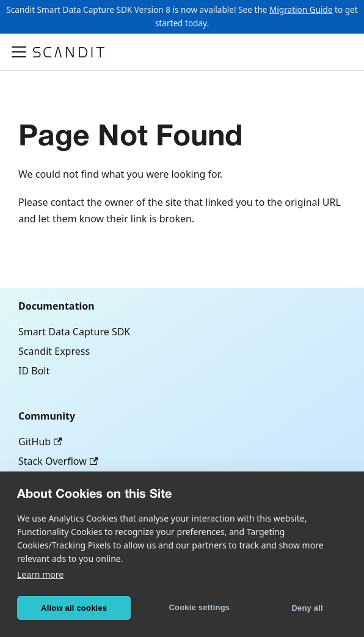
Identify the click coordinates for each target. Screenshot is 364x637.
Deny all (307, 608)
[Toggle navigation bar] (19, 52)
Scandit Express (54, 351)
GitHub (40, 442)
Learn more (40, 574)
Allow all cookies (74, 608)
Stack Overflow (58, 461)
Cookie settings (199, 607)
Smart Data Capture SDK (74, 332)
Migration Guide (301, 9)
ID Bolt (34, 371)
